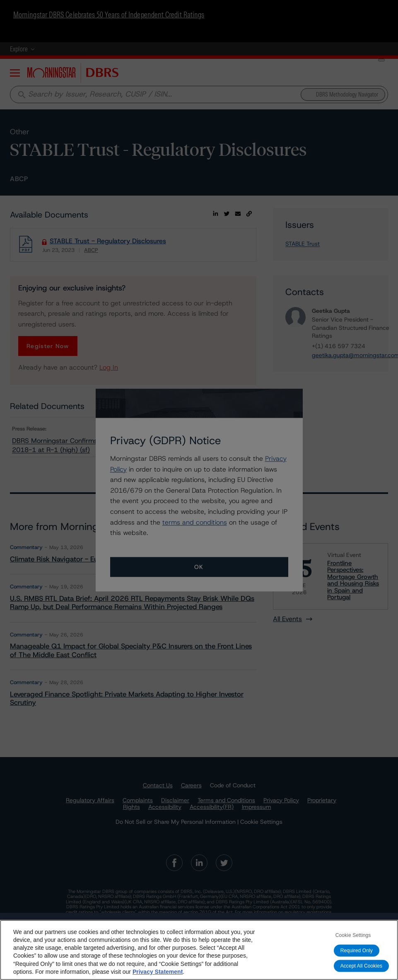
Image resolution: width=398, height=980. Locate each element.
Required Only (357, 951)
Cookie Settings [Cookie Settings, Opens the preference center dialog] (353, 935)
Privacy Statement (158, 972)
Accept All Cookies (362, 966)
